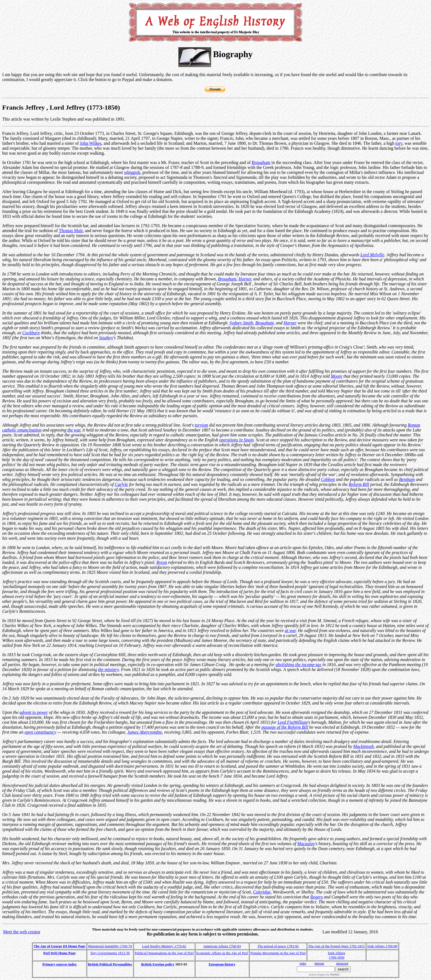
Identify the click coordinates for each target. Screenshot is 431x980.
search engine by (324, 975)
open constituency (40, 732)
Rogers (317, 897)
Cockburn (31, 333)
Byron (162, 562)
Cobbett (328, 479)
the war (74, 430)
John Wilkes (91, 143)
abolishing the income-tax (299, 665)
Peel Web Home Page (60, 953)
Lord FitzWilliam (293, 722)
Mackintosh (364, 746)
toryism (201, 425)
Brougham (261, 162)
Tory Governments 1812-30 (110, 953)
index (303, 964)
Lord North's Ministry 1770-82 (164, 946)
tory (399, 143)
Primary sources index (60, 964)
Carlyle (121, 484)
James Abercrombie (145, 732)
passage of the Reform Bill (285, 727)
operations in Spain (237, 440)
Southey (106, 338)
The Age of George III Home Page (59, 946)
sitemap (319, 964)
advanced (342, 964)
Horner (245, 279)
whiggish (132, 172)
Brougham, (265, 323)
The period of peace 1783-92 (278, 946)
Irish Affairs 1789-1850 (337, 955)
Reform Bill (359, 484)
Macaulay (306, 844)
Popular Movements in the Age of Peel (278, 953)
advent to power (34, 712)
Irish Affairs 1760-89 (382, 946)
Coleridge (262, 892)
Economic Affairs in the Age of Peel (222, 953)
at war (290, 630)
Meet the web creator (22, 932)
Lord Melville (372, 255)
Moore (336, 376)
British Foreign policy (158, 964)
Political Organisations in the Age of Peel (164, 953)
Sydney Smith (241, 323)
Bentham (407, 479)
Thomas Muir (71, 231)
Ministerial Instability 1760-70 (110, 946)
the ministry (108, 669)
